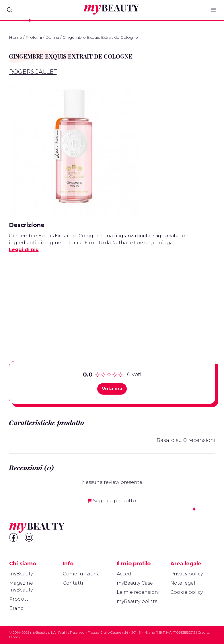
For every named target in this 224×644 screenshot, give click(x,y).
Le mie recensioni (138, 592)
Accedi (125, 574)
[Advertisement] (112, 298)
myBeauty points (137, 601)
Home (15, 37)
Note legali (184, 583)
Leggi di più (24, 250)
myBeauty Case (135, 583)
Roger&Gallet (33, 72)
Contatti (73, 583)
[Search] (9, 10)
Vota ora (112, 389)
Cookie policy (187, 592)
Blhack (15, 637)
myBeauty (21, 574)
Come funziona (81, 574)
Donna (52, 37)
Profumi (34, 37)
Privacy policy (187, 574)
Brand (16, 608)
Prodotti (19, 599)
